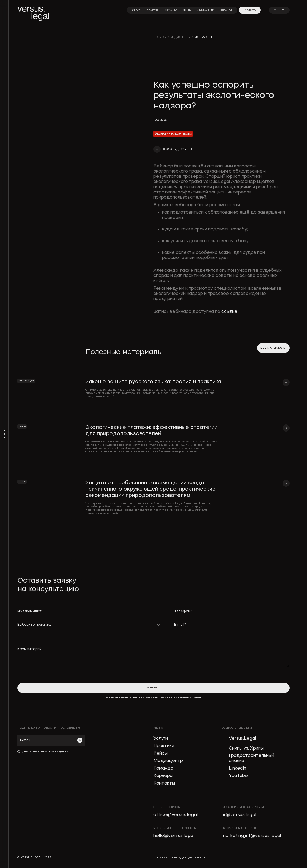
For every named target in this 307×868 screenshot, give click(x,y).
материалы (203, 37)
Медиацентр (168, 761)
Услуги (161, 739)
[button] (173, 149)
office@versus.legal (176, 815)
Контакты (164, 783)
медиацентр (180, 37)
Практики (164, 746)
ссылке (229, 312)
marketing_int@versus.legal (251, 836)
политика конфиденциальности (180, 858)
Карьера (163, 776)
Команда (163, 769)
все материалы (273, 348)
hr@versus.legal (239, 815)
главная (160, 37)
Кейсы (161, 754)
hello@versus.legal (174, 836)
